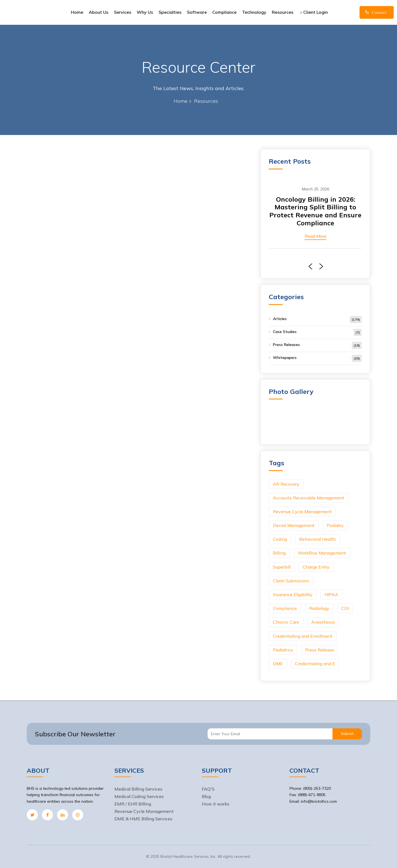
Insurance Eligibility (293, 594)
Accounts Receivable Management (309, 498)
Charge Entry (316, 567)
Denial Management (294, 525)
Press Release (320, 650)
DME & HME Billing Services (143, 819)
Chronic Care (286, 622)
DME (278, 664)
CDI (345, 608)
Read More (316, 236)
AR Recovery (286, 484)
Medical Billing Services (138, 789)
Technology (254, 12)
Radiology (319, 608)
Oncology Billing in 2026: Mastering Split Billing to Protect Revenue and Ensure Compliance (315, 211)
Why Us (145, 12)
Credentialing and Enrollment (303, 636)
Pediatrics (283, 650)
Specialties (170, 12)
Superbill (282, 567)
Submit (347, 734)
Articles (280, 319)
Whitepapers (285, 358)
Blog (206, 796)
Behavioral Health (317, 539)
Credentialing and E (315, 664)
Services (123, 12)
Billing (279, 553)
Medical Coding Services (139, 796)
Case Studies (285, 332)
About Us (99, 12)
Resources (283, 12)
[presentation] (309, 266)
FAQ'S (208, 789)
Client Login (314, 12)
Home (77, 12)
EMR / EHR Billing (133, 804)
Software (197, 12)
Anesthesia (323, 622)
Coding (280, 539)
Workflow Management (322, 553)
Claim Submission (291, 581)
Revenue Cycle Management (302, 512)
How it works (216, 804)
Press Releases (286, 345)
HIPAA (331, 594)
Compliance (224, 12)
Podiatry (335, 525)
